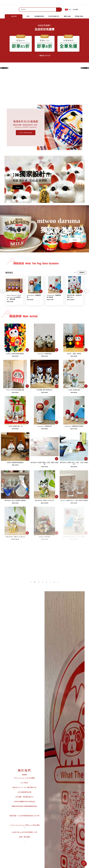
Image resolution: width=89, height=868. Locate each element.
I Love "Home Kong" (26, 171)
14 (54, 647)
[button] (84, 87)
